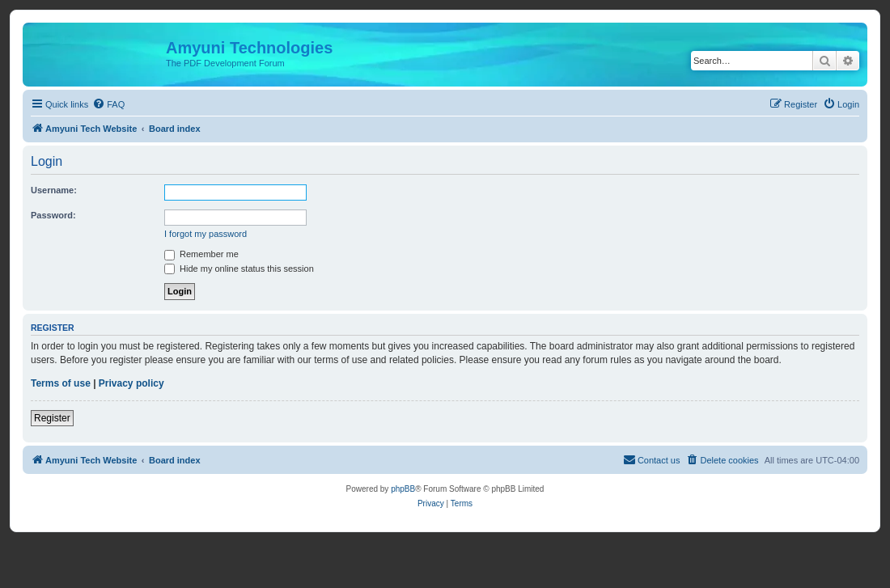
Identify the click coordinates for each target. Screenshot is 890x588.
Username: (54, 190)
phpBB (403, 489)
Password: (53, 215)
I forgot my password (206, 234)
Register (52, 418)
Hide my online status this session (239, 269)
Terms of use (61, 383)
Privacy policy (131, 383)
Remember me (201, 254)
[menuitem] (108, 104)
